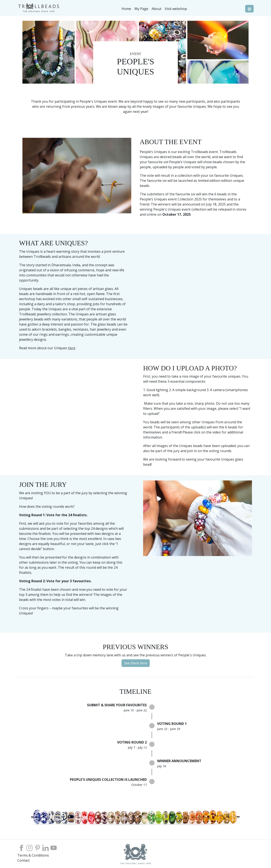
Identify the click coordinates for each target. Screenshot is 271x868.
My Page (141, 9)
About (156, 9)
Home (126, 9)
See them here (136, 663)
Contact (24, 860)
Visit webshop (176, 9)
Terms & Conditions (33, 855)
